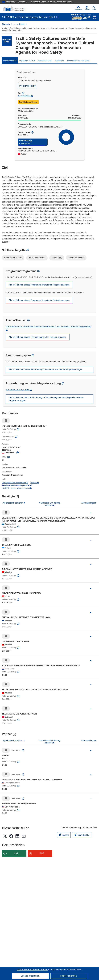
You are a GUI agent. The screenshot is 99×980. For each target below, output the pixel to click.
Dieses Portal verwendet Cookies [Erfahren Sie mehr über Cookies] (32, 970)
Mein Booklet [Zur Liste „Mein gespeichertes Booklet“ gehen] (82, 835)
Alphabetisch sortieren (13, 503)
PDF (42, 853)
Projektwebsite (28, 86)
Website (35, 483)
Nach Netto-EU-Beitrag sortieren (49, 504)
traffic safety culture (13, 258)
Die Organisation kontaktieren (15, 483)
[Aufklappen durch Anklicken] (91, 513)
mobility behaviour (37, 258)
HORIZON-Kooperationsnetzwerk (17, 488)
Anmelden (78, 8)
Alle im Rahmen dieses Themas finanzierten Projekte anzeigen (38, 337)
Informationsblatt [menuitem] (10, 61)
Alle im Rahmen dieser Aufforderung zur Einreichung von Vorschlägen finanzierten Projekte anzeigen (46, 399)
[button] (87, 8)
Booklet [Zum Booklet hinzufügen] (64, 835)
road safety (57, 258)
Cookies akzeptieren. (30, 976)
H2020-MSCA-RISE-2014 (18, 390)
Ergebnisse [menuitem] (59, 61)
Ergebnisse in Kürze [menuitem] (27, 61)
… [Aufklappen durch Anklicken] (15, 24)
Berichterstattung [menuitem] (45, 61)
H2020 (22, 24)
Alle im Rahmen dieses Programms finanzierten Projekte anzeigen (39, 285)
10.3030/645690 (24, 96)
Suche (94, 8)
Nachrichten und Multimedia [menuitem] (78, 61)
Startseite (6, 24)
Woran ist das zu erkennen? (61, 2)
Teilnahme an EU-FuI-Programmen (17, 485)
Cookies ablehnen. (69, 976)
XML (16, 853)
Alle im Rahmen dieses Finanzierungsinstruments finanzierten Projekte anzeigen (46, 369)
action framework (76, 258)
